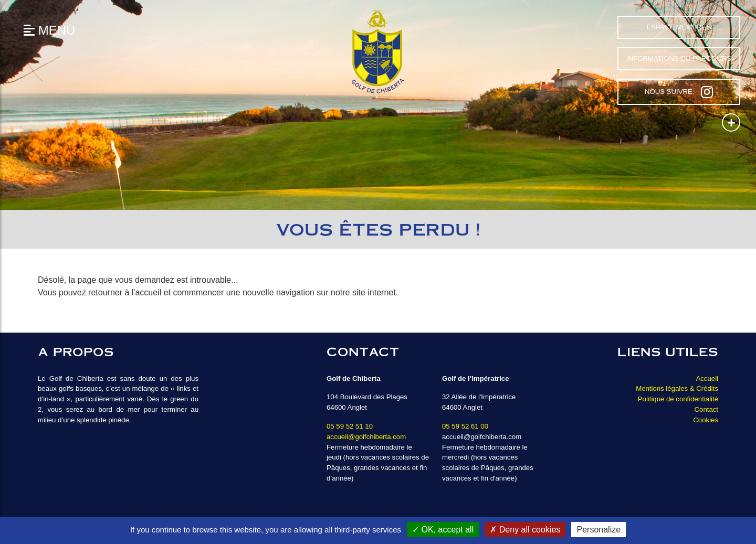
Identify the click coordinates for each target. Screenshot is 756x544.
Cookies (706, 420)
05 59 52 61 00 (465, 426)
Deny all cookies (525, 530)
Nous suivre (679, 92)
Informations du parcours (679, 58)
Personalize (598, 530)
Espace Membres (679, 27)
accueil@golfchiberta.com (366, 437)
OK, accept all (443, 530)
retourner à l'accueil (125, 292)
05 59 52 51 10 (350, 426)
